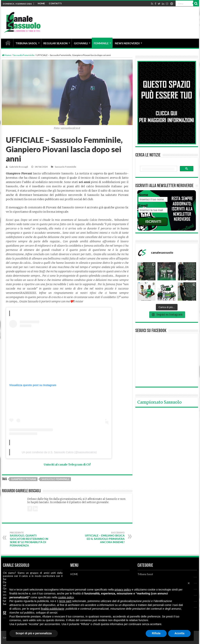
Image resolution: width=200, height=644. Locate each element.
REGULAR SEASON (55, 43)
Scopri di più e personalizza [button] (34, 633)
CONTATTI (55, 3)
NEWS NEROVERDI (127, 43)
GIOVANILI (81, 43)
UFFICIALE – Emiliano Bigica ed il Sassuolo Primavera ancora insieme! (105, 537)
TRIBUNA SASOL (26, 43)
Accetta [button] (179, 633)
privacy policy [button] (123, 590)
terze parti (65, 601)
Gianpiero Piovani (24, 479)
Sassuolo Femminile (24, 55)
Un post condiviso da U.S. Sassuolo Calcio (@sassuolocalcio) (59, 452)
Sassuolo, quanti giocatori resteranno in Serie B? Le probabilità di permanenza (30, 539)
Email (143, 206)
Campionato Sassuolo (159, 402)
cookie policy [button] (66, 597)
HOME (41, 3)
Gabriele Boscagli (19, 167)
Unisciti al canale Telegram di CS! (67, 465)
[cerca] (158, 169)
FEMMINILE (101, 43)
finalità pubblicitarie (52, 609)
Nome (143, 195)
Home (7, 55)
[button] (189, 583)
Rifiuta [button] (156, 633)
